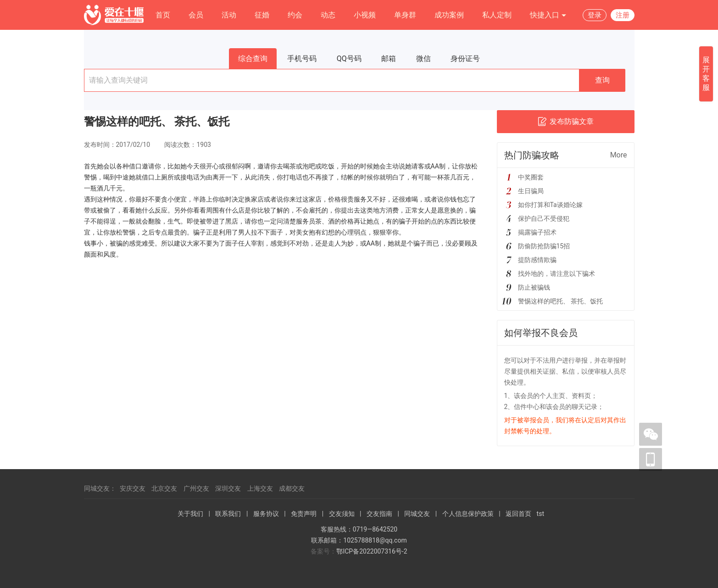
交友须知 (342, 514)
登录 (595, 15)
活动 (229, 15)
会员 (196, 15)
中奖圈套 (531, 177)
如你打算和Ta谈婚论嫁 (550, 205)
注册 (623, 15)
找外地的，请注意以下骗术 (557, 274)
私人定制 (497, 15)
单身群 (405, 15)
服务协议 (266, 514)
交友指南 (379, 514)
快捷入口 (548, 15)
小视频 (365, 15)
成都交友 (292, 488)
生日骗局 (531, 191)
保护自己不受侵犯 (544, 218)
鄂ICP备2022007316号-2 (372, 551)
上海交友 (260, 488)
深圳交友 (228, 488)
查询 (602, 80)
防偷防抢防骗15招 (544, 246)
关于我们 (190, 514)
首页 (163, 15)
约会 (295, 15)
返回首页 (518, 514)
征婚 (262, 15)
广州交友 (196, 488)
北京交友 (164, 488)
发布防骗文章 (565, 122)
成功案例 (449, 15)
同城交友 (417, 514)
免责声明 (304, 514)
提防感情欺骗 (537, 260)
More (619, 155)
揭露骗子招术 (537, 232)
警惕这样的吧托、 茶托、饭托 (560, 301)
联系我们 (228, 514)
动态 (328, 15)
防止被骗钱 (534, 287)
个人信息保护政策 (468, 514)
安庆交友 (133, 488)
